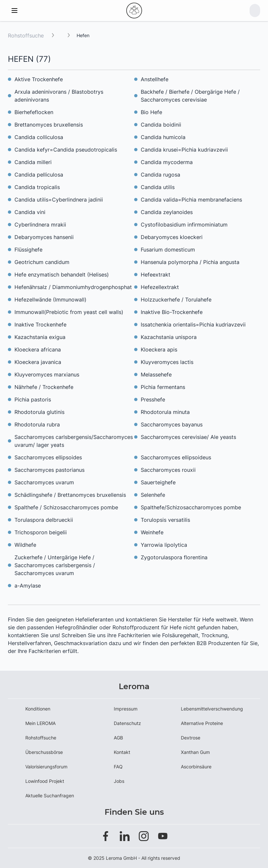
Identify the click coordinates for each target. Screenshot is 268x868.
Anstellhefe (155, 79)
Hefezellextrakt (160, 287)
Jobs (119, 781)
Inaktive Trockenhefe (40, 325)
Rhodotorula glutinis (39, 412)
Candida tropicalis (37, 187)
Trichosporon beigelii (41, 532)
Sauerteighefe (158, 482)
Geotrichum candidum (42, 262)
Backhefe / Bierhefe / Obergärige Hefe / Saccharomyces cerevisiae (190, 96)
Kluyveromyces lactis (167, 362)
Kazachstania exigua (40, 337)
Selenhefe (153, 495)
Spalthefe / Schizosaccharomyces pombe (66, 507)
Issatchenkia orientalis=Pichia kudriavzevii (193, 325)
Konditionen (38, 709)
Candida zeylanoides (167, 212)
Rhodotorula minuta (165, 412)
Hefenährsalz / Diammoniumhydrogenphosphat (73, 287)
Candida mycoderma (167, 162)
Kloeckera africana (38, 350)
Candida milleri (33, 162)
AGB (118, 738)
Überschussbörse (44, 752)
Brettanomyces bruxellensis (49, 125)
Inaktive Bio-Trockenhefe (172, 312)
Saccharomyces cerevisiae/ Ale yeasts (188, 437)
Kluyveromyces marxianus (47, 374)
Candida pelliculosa (39, 175)
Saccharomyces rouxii (168, 470)
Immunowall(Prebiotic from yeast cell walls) (69, 312)
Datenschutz (127, 723)
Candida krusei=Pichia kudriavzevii (184, 150)
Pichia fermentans (163, 387)
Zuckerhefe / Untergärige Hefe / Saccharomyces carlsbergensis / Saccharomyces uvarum (55, 565)
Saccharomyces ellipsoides (48, 457)
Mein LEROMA (40, 723)
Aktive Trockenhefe (39, 79)
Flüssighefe (28, 250)
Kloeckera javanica (38, 362)
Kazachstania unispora (169, 337)
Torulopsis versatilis (165, 520)
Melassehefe (156, 374)
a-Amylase (28, 586)
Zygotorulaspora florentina (174, 557)
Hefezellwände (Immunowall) (50, 300)
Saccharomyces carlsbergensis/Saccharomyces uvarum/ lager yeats (74, 441)
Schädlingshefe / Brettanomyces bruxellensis (70, 495)
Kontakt (122, 752)
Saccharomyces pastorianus (49, 470)
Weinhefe (152, 532)
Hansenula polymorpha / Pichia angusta (190, 262)
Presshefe (153, 399)
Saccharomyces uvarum (44, 482)
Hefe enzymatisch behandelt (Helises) (62, 275)
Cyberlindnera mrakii (40, 225)
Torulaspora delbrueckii (44, 520)
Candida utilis (158, 187)
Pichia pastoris (33, 399)
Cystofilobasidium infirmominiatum (184, 225)
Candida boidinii (161, 125)
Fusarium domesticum (168, 250)
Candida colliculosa (39, 137)
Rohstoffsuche (26, 36)
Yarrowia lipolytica (164, 545)
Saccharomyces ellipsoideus (176, 457)
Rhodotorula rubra (37, 424)
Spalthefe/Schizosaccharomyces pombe (191, 507)
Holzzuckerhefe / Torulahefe (176, 300)
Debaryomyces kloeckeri (172, 237)
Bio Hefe (151, 112)
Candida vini (30, 212)
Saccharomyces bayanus (172, 424)
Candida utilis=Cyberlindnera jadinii (59, 200)
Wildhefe (25, 545)
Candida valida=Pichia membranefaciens (191, 200)
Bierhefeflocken (34, 112)
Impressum (126, 709)
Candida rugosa (160, 175)
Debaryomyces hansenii (44, 237)
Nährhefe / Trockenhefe (44, 387)
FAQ (118, 767)
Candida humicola (163, 137)
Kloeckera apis (159, 350)
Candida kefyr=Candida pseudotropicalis (66, 150)
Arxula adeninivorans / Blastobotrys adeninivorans (59, 96)
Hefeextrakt (156, 275)
